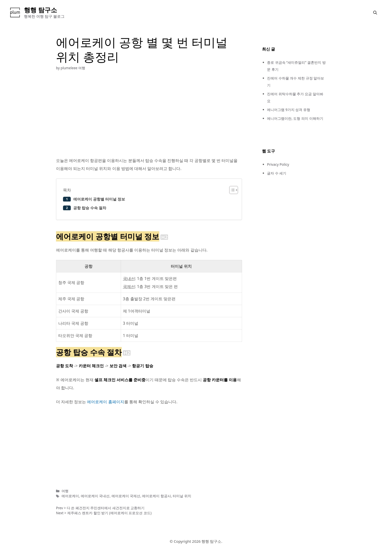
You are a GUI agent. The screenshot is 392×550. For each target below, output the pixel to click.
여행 (82, 68)
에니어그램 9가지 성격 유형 (289, 110)
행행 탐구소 (40, 10)
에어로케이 (70, 496)
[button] (375, 12)
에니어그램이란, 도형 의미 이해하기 (295, 118)
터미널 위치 (182, 496)
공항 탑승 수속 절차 (90, 208)
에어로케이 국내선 (95, 496)
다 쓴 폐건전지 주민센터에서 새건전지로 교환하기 (106, 508)
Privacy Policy (278, 164)
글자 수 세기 (277, 173)
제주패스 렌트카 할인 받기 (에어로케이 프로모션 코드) (109, 513)
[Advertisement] (149, 113)
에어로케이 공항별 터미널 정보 (99, 199)
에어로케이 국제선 (126, 496)
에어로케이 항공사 (156, 496)
